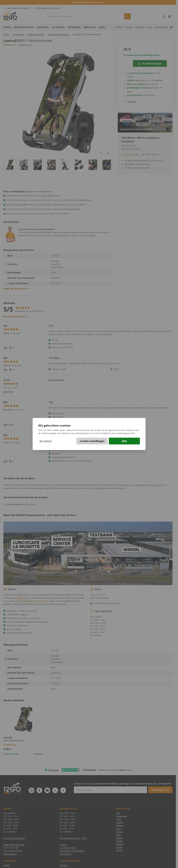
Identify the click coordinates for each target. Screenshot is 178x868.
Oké (124, 441)
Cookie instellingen (92, 441)
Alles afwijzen (46, 441)
